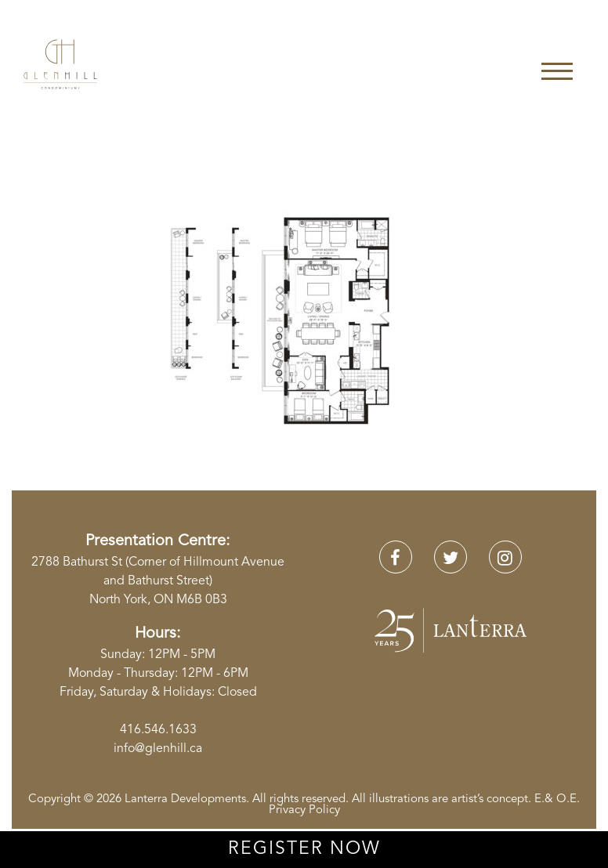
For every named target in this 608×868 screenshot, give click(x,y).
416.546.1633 (158, 730)
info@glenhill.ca (158, 749)
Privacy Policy (304, 810)
